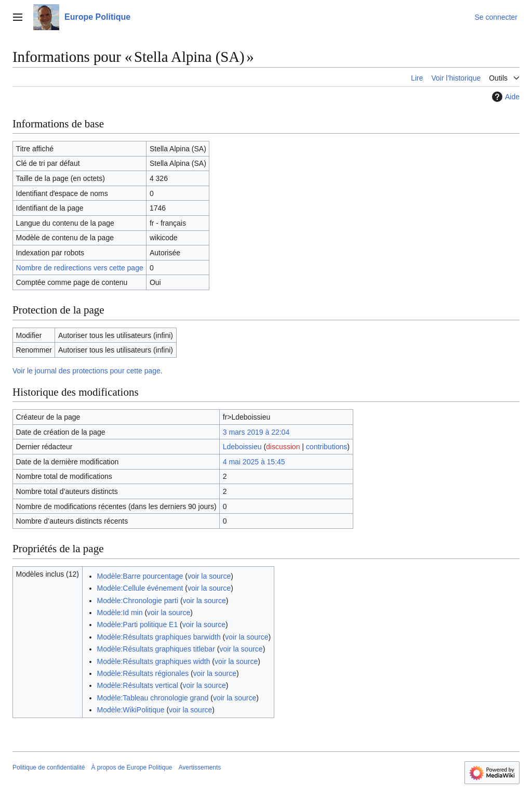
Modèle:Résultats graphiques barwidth (159, 637)
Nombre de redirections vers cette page (80, 268)
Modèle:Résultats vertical (138, 685)
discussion (283, 447)
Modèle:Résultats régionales (143, 673)
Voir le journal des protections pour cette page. (88, 371)
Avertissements (200, 767)
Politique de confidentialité (49, 767)
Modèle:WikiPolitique (131, 710)
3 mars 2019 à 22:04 (256, 432)
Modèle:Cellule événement (140, 588)
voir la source (209, 576)
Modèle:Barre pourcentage (140, 576)
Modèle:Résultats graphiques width (154, 661)
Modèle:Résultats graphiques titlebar (156, 649)
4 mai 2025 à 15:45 (254, 462)
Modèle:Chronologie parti (138, 601)
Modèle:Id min (120, 613)
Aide (504, 97)
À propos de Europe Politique (131, 767)
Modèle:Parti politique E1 (138, 624)
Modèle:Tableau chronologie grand (153, 698)
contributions (327, 447)
